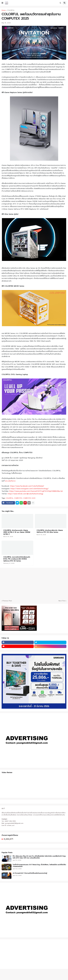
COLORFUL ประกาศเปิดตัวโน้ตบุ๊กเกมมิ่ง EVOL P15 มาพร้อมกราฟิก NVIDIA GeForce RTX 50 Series (17, 559)
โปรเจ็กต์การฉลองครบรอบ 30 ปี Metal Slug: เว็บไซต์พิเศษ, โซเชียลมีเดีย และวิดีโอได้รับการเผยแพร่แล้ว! (39, 866)
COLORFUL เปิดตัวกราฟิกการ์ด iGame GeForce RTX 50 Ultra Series (50, 531)
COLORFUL (11, 10)
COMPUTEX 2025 (29, 498)
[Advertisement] (14, 954)
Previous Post (7, 601)
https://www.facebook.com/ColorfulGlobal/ (27, 486)
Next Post (62, 601)
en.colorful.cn (10, 481)
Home (4, 10)
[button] (2, 3)
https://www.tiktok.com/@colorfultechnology (25, 494)
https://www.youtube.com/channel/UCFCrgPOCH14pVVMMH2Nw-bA (36, 491)
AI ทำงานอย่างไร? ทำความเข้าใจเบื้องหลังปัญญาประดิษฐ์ (30, 873)
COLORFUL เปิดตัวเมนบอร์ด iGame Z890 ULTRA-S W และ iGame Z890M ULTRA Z (17, 532)
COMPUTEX (18, 498)
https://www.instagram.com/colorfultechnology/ (30, 489)
